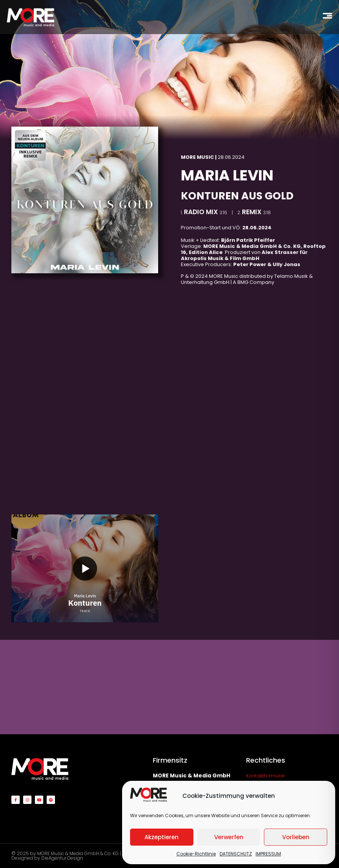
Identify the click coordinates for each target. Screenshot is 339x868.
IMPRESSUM (268, 854)
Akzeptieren (162, 837)
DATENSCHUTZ (236, 854)
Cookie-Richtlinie (196, 854)
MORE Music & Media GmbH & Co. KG (78, 853)
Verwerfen (229, 837)
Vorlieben (296, 837)
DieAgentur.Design (62, 858)
